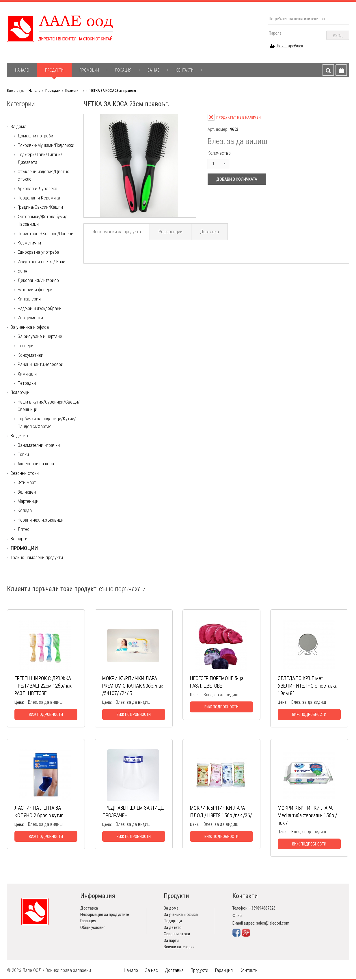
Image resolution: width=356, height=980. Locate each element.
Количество (219, 153)
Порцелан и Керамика (39, 198)
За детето (20, 436)
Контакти (184, 70)
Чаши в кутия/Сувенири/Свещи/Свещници (49, 406)
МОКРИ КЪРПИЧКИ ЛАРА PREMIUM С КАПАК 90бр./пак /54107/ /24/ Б (133, 686)
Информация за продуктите (105, 914)
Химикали (27, 374)
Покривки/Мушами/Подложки (46, 145)
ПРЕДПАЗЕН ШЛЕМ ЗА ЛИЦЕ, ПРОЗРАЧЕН (133, 812)
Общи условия (93, 927)
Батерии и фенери (35, 290)
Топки (23, 454)
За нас (153, 70)
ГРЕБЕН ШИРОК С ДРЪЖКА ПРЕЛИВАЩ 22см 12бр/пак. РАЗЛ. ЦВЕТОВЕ (44, 686)
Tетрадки (27, 383)
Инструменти (30, 318)
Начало (22, 70)
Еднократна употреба (38, 252)
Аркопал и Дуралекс (37, 189)
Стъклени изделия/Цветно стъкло (43, 175)
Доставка (209, 232)
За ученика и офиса (30, 327)
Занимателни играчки (39, 445)
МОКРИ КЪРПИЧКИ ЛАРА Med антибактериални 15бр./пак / (307, 815)
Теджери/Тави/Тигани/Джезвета (40, 158)
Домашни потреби (35, 136)
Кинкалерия (29, 299)
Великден (27, 492)
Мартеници (28, 501)
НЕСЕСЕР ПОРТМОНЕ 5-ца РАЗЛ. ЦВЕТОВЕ (217, 682)
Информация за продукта (117, 232)
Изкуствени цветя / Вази (41, 262)
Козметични (75, 90)
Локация (123, 70)
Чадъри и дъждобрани (40, 308)
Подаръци (20, 392)
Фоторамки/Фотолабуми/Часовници (42, 220)
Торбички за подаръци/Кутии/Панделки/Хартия (47, 422)
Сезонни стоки (25, 473)
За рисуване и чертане (40, 336)
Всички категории (179, 947)
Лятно (24, 529)
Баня (22, 271)
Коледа (25, 510)
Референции (170, 232)
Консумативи (30, 355)
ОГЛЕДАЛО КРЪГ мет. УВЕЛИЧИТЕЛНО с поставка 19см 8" (307, 686)
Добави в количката (237, 179)
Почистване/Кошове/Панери (45, 234)
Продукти (54, 70)
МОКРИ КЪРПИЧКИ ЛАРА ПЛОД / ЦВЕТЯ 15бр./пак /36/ (221, 812)
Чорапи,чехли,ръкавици (41, 520)
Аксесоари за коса (36, 464)
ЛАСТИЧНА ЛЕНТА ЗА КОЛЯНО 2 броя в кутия (39, 812)
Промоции (89, 70)
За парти (19, 539)
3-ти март (27, 482)
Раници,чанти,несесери (40, 364)
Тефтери (26, 346)
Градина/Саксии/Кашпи (40, 207)
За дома (18, 127)
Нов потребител (286, 46)
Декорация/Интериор (38, 280)
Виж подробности (46, 714)
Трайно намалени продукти (37, 558)
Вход (338, 36)
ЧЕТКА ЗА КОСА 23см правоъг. (113, 90)
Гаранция (88, 921)
